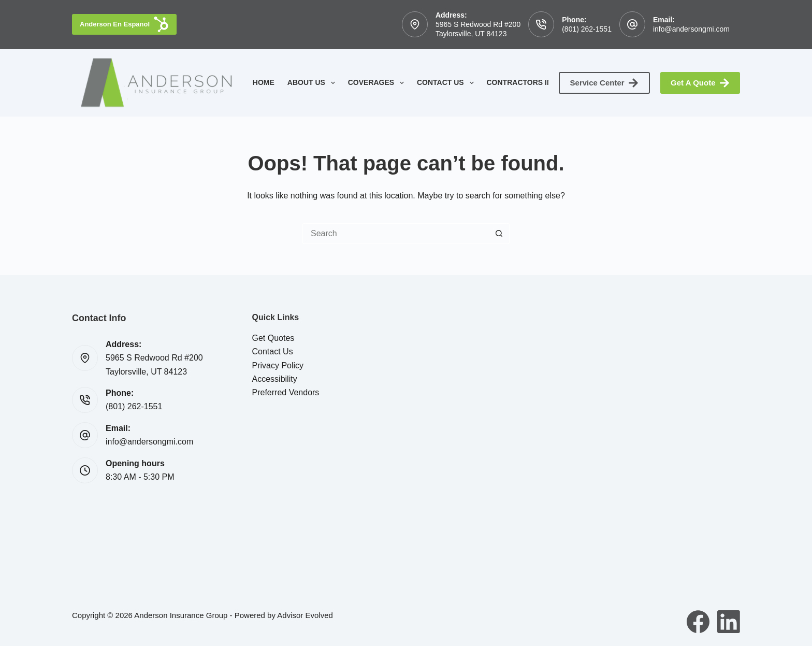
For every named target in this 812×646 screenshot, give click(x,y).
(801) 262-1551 (587, 29)
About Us (313, 83)
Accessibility (275, 379)
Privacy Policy (278, 365)
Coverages (378, 83)
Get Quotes (273, 338)
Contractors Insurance (545, 83)
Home (264, 82)
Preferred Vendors (286, 392)
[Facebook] (698, 622)
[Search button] (499, 234)
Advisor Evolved (305, 615)
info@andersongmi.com (691, 29)
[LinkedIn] (729, 622)
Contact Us (447, 83)
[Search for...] (396, 234)
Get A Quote (700, 83)
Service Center (605, 83)
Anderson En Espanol (124, 24)
